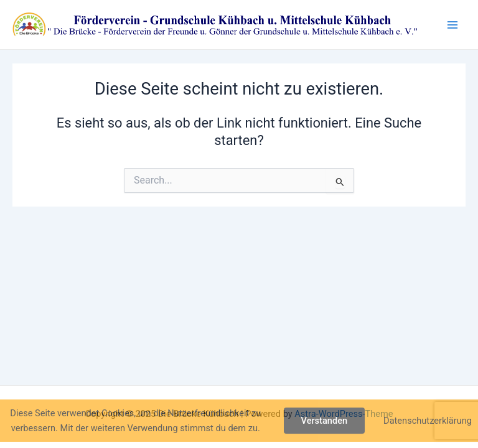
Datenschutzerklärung (428, 421)
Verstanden (325, 421)
